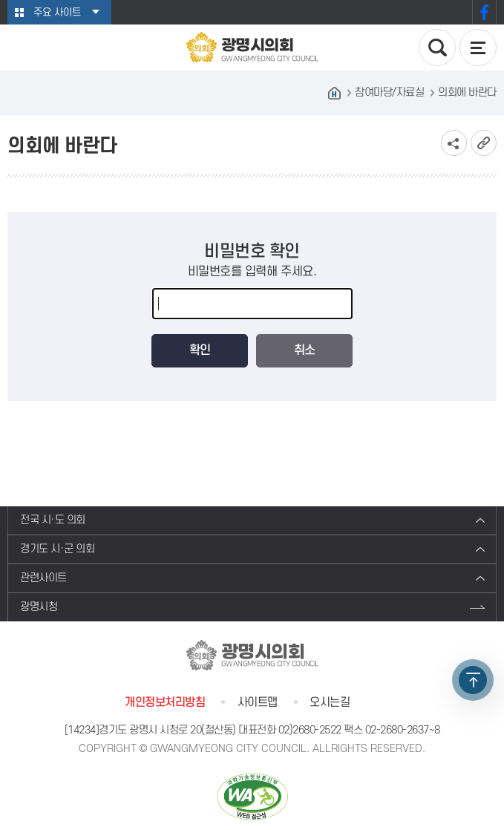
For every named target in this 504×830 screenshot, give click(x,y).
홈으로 (334, 93)
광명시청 (39, 607)
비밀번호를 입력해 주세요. (252, 272)
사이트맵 (258, 702)
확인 (200, 350)
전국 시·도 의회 (53, 520)
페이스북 (484, 12)
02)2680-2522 (310, 730)
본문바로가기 (0, 0)
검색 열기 (437, 48)
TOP (473, 680)
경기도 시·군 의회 (57, 549)
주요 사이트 (57, 12)
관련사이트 (43, 578)
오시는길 (330, 702)
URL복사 (484, 143)
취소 (304, 350)
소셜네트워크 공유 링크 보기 (454, 143)
